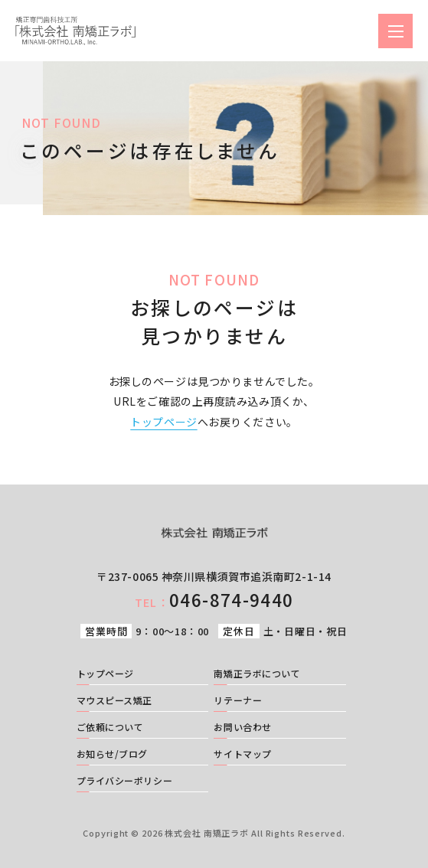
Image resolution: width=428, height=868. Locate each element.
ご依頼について (110, 728)
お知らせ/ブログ (112, 755)
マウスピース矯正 (114, 701)
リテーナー (238, 701)
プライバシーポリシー (125, 782)
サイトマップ (242, 755)
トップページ (163, 422)
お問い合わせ (242, 728)
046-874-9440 (214, 599)
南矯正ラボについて (257, 674)
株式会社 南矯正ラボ (207, 833)
